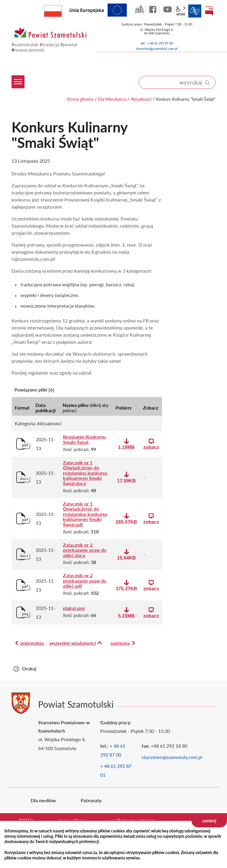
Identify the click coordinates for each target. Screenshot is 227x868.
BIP (209, 11)
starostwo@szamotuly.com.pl (157, 48)
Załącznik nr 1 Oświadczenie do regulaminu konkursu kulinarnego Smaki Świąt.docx (85, 473)
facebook (153, 9)
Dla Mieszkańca (112, 99)
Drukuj (29, 668)
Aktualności (141, 99)
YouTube (168, 9)
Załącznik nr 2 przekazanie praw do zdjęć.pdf (85, 581)
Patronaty (91, 800)
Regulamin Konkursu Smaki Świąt (84, 439)
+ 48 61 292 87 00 (160, 43)
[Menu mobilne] (20, 68)
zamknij (209, 821)
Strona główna (80, 99)
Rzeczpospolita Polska (62, 10)
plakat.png (74, 608)
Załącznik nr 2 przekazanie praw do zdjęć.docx (85, 550)
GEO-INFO (139, 9)
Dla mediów (43, 800)
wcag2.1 (181, 11)
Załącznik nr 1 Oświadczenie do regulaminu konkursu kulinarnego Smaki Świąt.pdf (85, 514)
